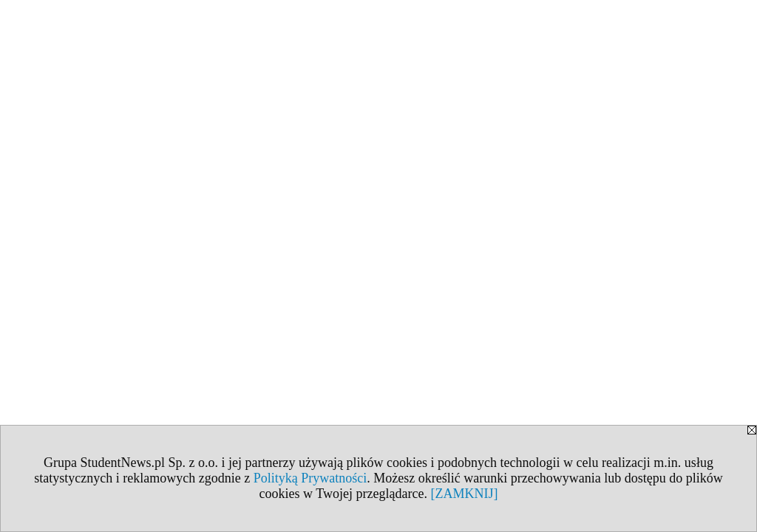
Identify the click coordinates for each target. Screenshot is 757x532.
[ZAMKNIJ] (464, 494)
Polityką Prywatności (310, 478)
